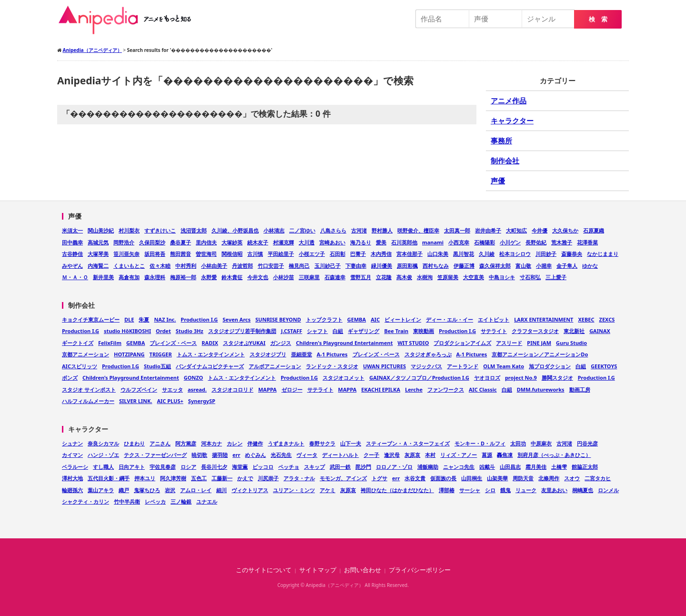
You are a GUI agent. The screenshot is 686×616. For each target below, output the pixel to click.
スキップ (314, 467)
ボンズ (70, 378)
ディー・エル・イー (449, 319)
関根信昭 (232, 254)
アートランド (463, 366)
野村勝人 (382, 230)
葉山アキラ (101, 490)
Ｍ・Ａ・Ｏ (75, 277)
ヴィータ (307, 455)
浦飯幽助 (428, 467)
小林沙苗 (283, 277)
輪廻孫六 (72, 490)
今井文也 (258, 277)
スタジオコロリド (232, 389)
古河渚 (359, 230)
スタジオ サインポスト (89, 389)
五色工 (199, 478)
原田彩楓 (407, 266)
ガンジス (281, 343)
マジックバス (426, 366)
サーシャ (470, 490)
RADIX (210, 343)
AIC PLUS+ (170, 401)
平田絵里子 (281, 254)
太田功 (518, 443)
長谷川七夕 (214, 467)
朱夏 (144, 319)
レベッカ (155, 501)
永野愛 (209, 277)
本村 (430, 455)
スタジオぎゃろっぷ (428, 354)
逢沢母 (392, 455)
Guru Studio (571, 343)
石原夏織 (594, 230)
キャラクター (512, 121)
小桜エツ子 (312, 254)
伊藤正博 (464, 266)
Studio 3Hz (190, 331)
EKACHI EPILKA (381, 389)
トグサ (379, 478)
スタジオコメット (343, 378)
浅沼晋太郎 (194, 230)
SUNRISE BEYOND (278, 319)
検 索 (598, 19)
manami (433, 242)
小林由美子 (214, 266)
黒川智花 (464, 254)
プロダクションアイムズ (462, 343)
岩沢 (170, 490)
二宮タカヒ (598, 478)
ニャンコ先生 (459, 467)
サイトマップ (318, 570)
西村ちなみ (436, 266)
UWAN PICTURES (384, 366)
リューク (526, 490)
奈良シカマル (103, 443)
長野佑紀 (536, 242)
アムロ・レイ (196, 490)
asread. (197, 389)
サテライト (494, 331)
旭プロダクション (550, 366)
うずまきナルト (286, 443)
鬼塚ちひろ (147, 490)
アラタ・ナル (299, 478)
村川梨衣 (129, 230)
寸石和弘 (530, 277)
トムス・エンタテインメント (211, 354)
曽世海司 (206, 254)
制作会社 (505, 161)
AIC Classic (483, 389)
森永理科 (155, 277)
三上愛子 (556, 277)
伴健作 (255, 443)
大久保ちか (565, 230)
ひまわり (134, 443)
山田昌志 (510, 467)
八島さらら (333, 230)
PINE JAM (539, 343)
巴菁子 (358, 254)
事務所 (501, 141)
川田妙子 (546, 254)
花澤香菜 (587, 242)
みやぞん (72, 266)
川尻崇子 (268, 478)
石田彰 (338, 254)
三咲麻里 (309, 277)
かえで (245, 478)
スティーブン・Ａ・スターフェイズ (408, 443)
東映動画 (424, 331)
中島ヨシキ (502, 277)
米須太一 (72, 230)
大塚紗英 (232, 242)
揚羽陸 (220, 455)
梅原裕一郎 (183, 277)
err (236, 455)
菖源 (487, 455)
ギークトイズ (78, 343)
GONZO (194, 378)
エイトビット (494, 319)
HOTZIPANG (129, 354)
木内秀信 (381, 254)
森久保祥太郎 (495, 266)
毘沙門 (363, 467)
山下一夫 (351, 443)
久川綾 (487, 254)
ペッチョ (289, 467)
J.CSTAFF (292, 331)
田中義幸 (72, 242)
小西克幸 (459, 242)
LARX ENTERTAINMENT (544, 319)
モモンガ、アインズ (343, 478)
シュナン (72, 443)
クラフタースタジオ (535, 331)
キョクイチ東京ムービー (91, 319)
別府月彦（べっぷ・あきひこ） (554, 455)
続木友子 (258, 242)
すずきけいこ (160, 230)
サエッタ (172, 389)
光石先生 (281, 455)
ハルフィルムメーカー (88, 401)
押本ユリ (145, 478)
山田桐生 (472, 478)
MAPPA (267, 389)
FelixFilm (110, 343)
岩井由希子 (488, 230)
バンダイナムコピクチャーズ (210, 366)
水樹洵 (425, 277)
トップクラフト (324, 319)
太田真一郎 (457, 230)
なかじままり (603, 254)
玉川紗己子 (328, 266)
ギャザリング (363, 331)
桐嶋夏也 (583, 490)
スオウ (572, 478)
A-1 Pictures (332, 354)
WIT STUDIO (413, 343)
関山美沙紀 (101, 230)
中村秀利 (186, 266)
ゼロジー (292, 389)
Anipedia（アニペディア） (129, 20)
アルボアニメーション (275, 366)
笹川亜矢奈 (126, 254)
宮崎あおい (332, 242)
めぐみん (255, 455)
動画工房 (580, 389)
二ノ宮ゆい (302, 230)
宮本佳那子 (409, 254)
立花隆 (384, 277)
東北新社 (574, 331)
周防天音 (523, 478)
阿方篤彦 (186, 443)
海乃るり (361, 242)
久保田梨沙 (152, 242)
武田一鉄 (340, 467)
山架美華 (497, 478)
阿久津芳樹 (173, 478)
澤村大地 (72, 478)
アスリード (509, 343)
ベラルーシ (75, 467)
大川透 (307, 242)
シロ (490, 490)
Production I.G (199, 319)
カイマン (72, 455)
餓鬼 (505, 490)
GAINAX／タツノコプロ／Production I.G (419, 378)
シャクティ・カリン (86, 501)
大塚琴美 (98, 254)
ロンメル (608, 490)
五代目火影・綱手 (109, 478)
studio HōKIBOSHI (127, 331)
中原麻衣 (541, 443)
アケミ (328, 490)
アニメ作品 (509, 101)
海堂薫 (240, 467)
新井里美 (103, 277)
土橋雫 (559, 467)
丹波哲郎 (242, 266)
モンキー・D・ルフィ (480, 443)
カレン (235, 443)
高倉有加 (129, 277)
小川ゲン (510, 242)
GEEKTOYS (604, 366)
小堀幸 (544, 266)
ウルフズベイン (139, 389)
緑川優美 (382, 266)
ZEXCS (607, 319)
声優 (498, 181)
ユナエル (207, 501)
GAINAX (600, 331)
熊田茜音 (181, 254)
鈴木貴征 (232, 277)
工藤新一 (222, 478)
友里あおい (554, 490)
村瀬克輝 (283, 242)
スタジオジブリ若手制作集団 (242, 331)
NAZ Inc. (165, 319)
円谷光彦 (587, 443)
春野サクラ (322, 443)
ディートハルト (340, 455)
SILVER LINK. (136, 401)
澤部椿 (447, 490)
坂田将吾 (155, 254)
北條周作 (549, 478)
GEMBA (357, 319)
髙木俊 (404, 277)
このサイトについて (264, 570)
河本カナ (212, 443)
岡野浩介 (124, 242)
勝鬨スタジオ (557, 378)
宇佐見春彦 (163, 467)
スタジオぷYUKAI (244, 343)
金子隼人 (567, 266)
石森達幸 (335, 277)
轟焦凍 (505, 455)
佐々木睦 (160, 266)
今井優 (540, 230)
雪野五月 (361, 277)
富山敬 (523, 266)
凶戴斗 (487, 467)
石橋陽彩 (484, 242)
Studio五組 (157, 366)
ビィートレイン (403, 319)
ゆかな (590, 266)
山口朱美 (438, 254)
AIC (375, 319)
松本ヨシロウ (515, 254)
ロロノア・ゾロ (394, 467)
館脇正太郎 (585, 467)
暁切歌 (199, 455)
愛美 (381, 242)
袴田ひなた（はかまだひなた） (397, 490)
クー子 (371, 455)
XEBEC (586, 319)
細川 (222, 490)
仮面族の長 (443, 478)
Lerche (414, 389)
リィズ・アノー (459, 455)
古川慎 (255, 254)
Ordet (163, 331)
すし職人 (103, 467)
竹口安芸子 (271, 266)
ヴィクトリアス (250, 490)
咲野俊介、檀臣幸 (418, 230)
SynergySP (202, 401)
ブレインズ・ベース (173, 343)
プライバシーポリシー (420, 570)
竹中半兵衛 (127, 501)
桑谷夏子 (181, 242)
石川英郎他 (404, 242)
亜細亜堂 (302, 354)
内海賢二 (98, 266)
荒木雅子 (562, 242)
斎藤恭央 (572, 254)
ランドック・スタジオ (332, 366)
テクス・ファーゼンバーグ (155, 455)
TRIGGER (161, 354)
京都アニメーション (86, 354)
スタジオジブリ (268, 354)
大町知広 (516, 230)
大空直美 (474, 277)
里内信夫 (206, 242)
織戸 (124, 490)
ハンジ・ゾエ (103, 455)
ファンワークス (446, 389)
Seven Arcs (237, 319)
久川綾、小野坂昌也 (235, 230)
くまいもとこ (129, 266)
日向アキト (132, 467)
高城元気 (98, 242)
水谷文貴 (415, 478)
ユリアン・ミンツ (294, 490)
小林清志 (274, 230)
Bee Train (396, 331)
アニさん (160, 443)
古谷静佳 (72, 254)
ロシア (188, 467)
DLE (129, 319)
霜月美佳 (536, 467)
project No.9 (521, 378)
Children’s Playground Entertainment (131, 378)
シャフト (317, 331)
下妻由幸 (356, 266)
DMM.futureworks (541, 389)
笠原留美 (448, 277)
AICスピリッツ (80, 366)
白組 (338, 331)
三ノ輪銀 (181, 501)
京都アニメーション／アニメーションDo (540, 354)
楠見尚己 (299, 266)
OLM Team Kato (504, 366)
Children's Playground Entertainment (344, 343)
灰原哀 (412, 455)
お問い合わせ (363, 570)
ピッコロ (263, 467)
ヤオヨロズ (487, 378)
